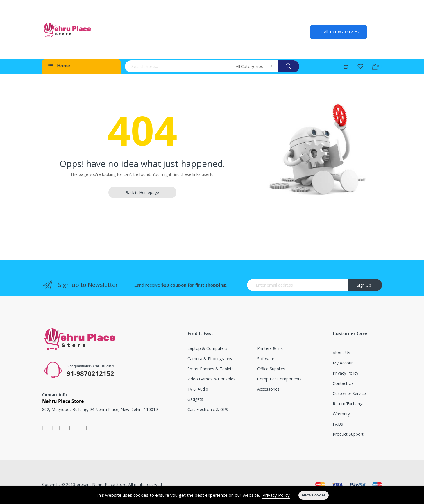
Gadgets (195, 399)
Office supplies (271, 369)
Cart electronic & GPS (208, 409)
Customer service (349, 393)
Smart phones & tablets (211, 369)
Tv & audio (198, 389)
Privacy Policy (276, 495)
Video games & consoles (211, 379)
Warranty (341, 414)
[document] (212, 495)
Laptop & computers (207, 348)
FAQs (338, 424)
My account (344, 363)
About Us (341, 353)
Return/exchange (349, 404)
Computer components (279, 379)
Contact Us (343, 383)
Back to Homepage (142, 192)
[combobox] (179, 66)
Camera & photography (210, 359)
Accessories (268, 389)
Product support (348, 434)
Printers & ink (270, 348)
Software (266, 359)
